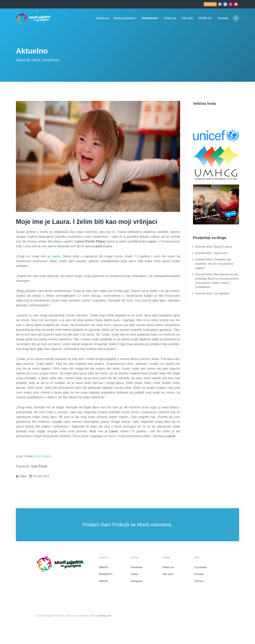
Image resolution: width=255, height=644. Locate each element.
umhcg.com (105, 616)
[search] (236, 18)
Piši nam (187, 18)
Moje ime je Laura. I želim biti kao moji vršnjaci (87, 222)
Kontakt (223, 18)
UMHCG (104, 567)
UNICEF (103, 581)
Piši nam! (168, 574)
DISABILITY (106, 574)
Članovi (199, 581)
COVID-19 (205, 18)
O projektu (201, 567)
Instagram (137, 581)
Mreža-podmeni (125, 18)
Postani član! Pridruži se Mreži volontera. (127, 525)
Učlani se (170, 18)
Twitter (135, 574)
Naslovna (103, 18)
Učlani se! (168, 567)
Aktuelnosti (150, 18)
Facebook (136, 567)
